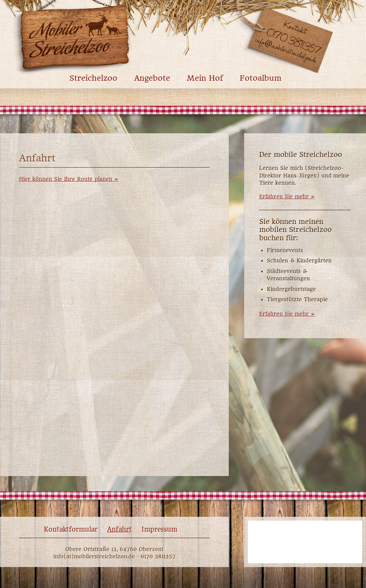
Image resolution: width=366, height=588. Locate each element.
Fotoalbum (261, 78)
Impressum (159, 529)
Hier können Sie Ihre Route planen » (69, 179)
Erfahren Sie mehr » (287, 197)
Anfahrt (120, 529)
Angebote (152, 78)
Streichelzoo (93, 78)
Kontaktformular (71, 529)
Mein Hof (205, 78)
